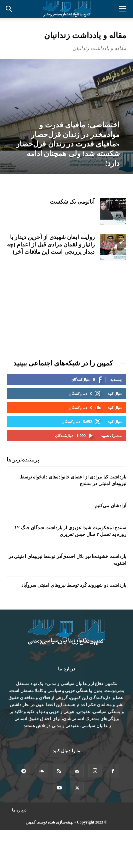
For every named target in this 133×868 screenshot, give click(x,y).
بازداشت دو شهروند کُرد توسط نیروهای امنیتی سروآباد (74, 585)
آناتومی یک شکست (72, 202)
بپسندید (116, 379)
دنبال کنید (115, 393)
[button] (122, 9)
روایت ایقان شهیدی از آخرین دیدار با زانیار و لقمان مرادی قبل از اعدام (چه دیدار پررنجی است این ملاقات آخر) (51, 245)
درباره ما (19, 810)
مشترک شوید (111, 436)
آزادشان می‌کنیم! (110, 506)
